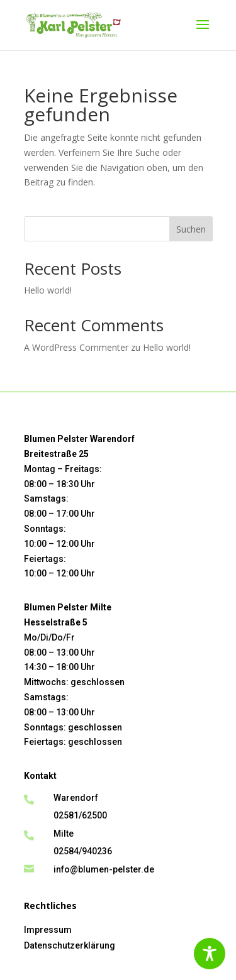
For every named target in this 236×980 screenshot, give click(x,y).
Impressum (48, 930)
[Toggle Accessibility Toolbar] (210, 954)
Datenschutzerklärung (70, 945)
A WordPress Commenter (76, 347)
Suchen (191, 229)
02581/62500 (80, 815)
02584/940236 (83, 851)
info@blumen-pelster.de (104, 869)
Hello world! (48, 290)
